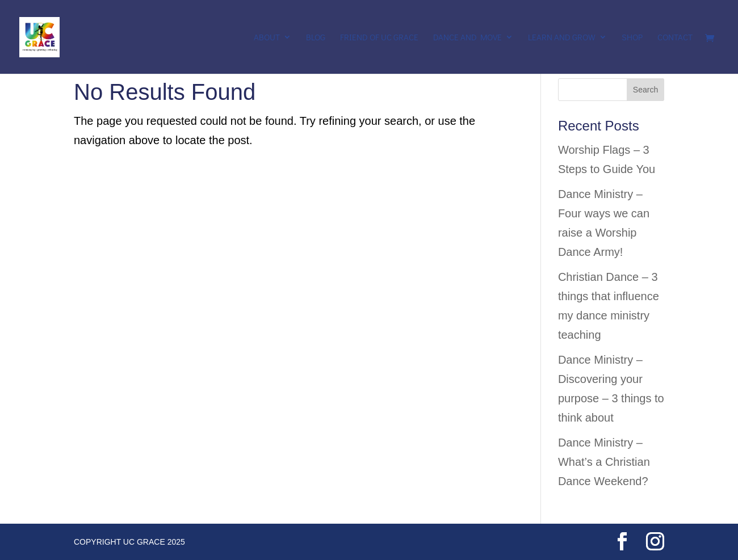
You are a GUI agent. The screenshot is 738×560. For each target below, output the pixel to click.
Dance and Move (467, 38)
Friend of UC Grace (379, 38)
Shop (632, 38)
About (267, 38)
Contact (675, 38)
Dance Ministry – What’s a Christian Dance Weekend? (604, 462)
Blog (316, 38)
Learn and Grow (562, 38)
